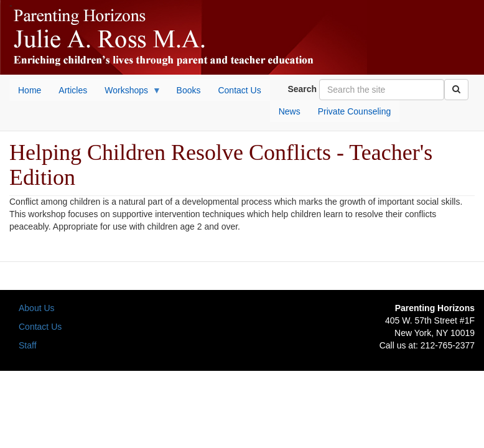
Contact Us (40, 327)
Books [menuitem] (189, 90)
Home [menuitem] (30, 90)
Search (302, 89)
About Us (37, 308)
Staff (28, 345)
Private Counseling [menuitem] (355, 111)
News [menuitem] (290, 111)
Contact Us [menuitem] (239, 90)
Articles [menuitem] (73, 90)
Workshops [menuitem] (128, 93)
